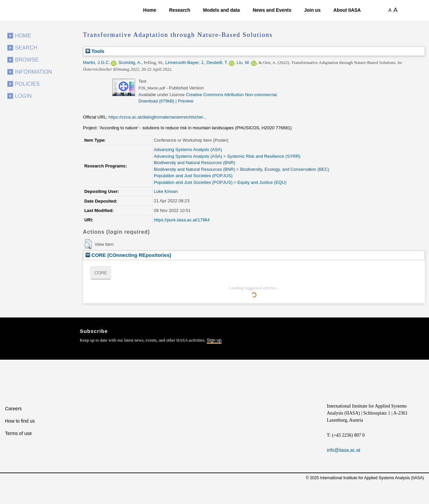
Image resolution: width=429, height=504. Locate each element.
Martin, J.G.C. (97, 62)
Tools (95, 51)
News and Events (272, 10)
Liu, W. (243, 62)
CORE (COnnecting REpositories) (128, 255)
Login (23, 96)
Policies (27, 84)
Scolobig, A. (130, 62)
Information (34, 72)
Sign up (214, 340)
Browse (27, 60)
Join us (312, 10)
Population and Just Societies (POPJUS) (193, 176)
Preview (186, 101)
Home (150, 10)
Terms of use (18, 433)
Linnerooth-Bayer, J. (185, 62)
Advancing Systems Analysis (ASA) (188, 150)
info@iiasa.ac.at (344, 450)
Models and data (222, 10)
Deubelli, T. (217, 62)
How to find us (20, 421)
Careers (13, 409)
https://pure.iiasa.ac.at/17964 (182, 220)
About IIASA (347, 10)
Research (179, 10)
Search (26, 48)
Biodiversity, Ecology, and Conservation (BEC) (285, 169)
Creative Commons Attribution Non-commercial (231, 95)
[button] (88, 244)
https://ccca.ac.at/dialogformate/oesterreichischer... (158, 117)
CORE (101, 273)
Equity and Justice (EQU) (262, 182)
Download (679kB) (156, 101)
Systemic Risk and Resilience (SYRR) (264, 156)
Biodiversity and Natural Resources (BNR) (195, 163)
